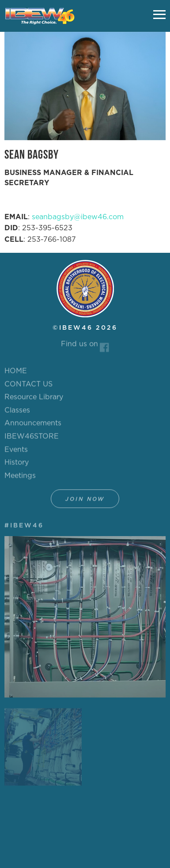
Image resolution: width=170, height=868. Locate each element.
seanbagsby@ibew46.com (78, 217)
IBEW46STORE (32, 438)
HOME (16, 373)
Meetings (20, 478)
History (17, 464)
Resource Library (34, 399)
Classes (17, 412)
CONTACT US (28, 386)
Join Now (85, 501)
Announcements (33, 425)
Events (16, 451)
